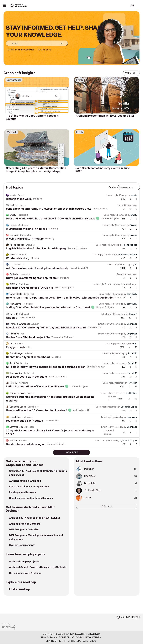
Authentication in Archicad (25, 481)
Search (123, 6)
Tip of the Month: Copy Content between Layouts (32, 117)
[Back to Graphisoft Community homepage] (19, 5)
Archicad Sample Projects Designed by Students (38, 567)
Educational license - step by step (29, 486)
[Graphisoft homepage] (129, 618)
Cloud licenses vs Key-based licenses (31, 498)
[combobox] (37, 43)
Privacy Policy (49, 637)
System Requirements (22, 545)
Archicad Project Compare (25, 524)
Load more (71, 452)
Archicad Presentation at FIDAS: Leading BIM (105, 116)
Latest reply (112, 195)
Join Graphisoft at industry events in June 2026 (103, 170)
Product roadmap (19, 589)
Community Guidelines (88, 637)
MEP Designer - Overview (24, 529)
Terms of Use (67, 637)
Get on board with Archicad (25, 573)
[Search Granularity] (59, 43)
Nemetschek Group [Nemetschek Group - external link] (86, 641)
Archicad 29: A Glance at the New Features (35, 518)
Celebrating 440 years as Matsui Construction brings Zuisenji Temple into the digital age (36, 170)
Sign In (138, 6)
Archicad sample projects (24, 561)
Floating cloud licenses (22, 492)
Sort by (112, 187)
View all (131, 73)
